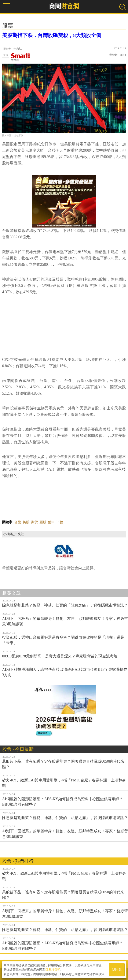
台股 (18, 522)
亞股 (43, 522)
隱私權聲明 (53, 970)
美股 (26, 522)
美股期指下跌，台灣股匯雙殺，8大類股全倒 (52, 35)
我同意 (117, 970)
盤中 (51, 522)
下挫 (60, 522)
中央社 (21, 57)
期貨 (34, 522)
